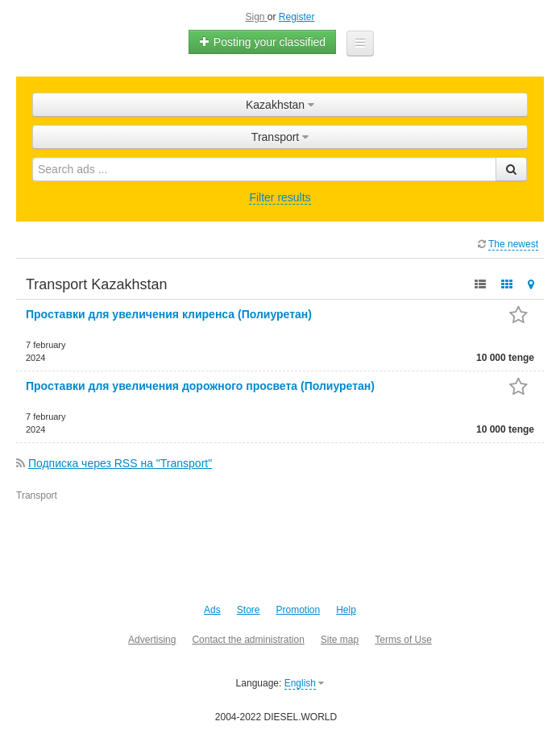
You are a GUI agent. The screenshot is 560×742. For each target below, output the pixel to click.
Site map (340, 640)
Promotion (298, 610)
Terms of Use (403, 640)
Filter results (280, 197)
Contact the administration (248, 640)
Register (297, 17)
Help (346, 610)
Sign (256, 17)
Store (249, 610)
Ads (212, 610)
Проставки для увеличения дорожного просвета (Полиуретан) (200, 386)
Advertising (152, 640)
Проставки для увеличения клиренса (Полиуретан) (169, 314)
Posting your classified (262, 42)
